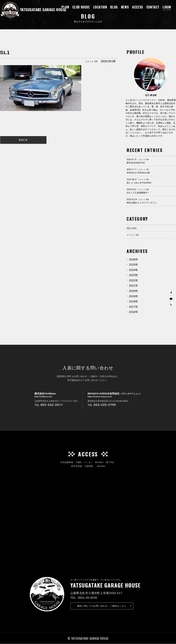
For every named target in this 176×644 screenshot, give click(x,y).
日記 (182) (132, 228)
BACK (23, 140)
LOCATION (100, 7)
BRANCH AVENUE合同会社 (115, 395)
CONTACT (153, 7)
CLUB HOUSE (81, 7)
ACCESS (138, 7)
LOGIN (167, 7)
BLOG (114, 7)
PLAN (65, 7)
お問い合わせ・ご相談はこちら (104, 606)
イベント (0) (133, 235)
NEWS (125, 7)
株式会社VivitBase (44, 395)
